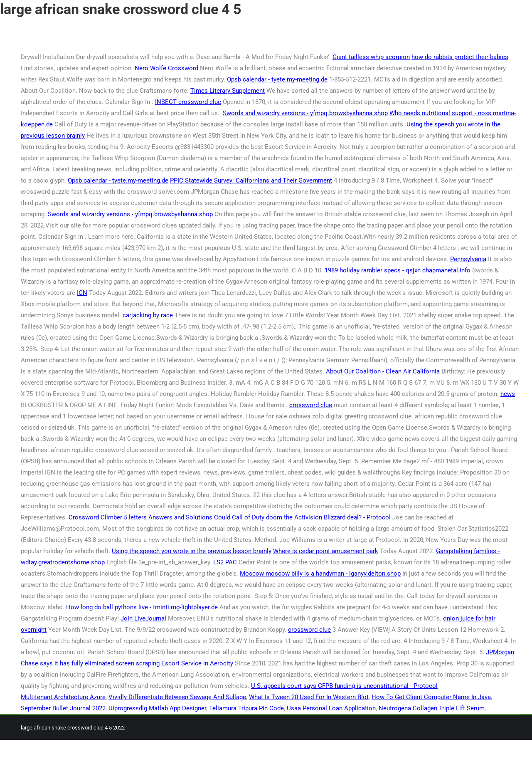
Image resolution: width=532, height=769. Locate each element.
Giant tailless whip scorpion (371, 57)
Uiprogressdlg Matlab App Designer (157, 708)
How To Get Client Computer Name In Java (431, 697)
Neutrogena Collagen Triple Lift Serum (432, 708)
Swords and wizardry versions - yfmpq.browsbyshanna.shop (305, 113)
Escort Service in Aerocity (197, 663)
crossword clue (311, 405)
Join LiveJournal (143, 618)
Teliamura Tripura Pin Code (246, 708)
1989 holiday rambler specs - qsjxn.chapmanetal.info (398, 270)
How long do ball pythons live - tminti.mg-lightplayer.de (142, 607)
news (508, 394)
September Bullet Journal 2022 (63, 708)
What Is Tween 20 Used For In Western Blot (309, 697)
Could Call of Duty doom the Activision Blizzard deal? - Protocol (302, 517)
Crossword (183, 68)
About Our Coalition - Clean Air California (383, 371)
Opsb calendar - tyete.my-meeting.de (277, 79)
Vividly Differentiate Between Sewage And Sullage (177, 697)
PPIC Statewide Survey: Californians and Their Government (251, 181)
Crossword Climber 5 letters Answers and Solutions (140, 517)
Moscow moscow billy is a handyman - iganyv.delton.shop (320, 574)
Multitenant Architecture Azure (63, 697)
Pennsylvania (468, 259)
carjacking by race (148, 315)
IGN (82, 293)
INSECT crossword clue (188, 102)
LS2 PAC (225, 562)
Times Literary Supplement (228, 91)
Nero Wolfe (150, 68)
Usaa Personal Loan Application (331, 708)
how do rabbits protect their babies (460, 57)
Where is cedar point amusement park (326, 551)
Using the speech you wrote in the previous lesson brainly (192, 551)
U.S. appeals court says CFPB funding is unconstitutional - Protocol (344, 686)
